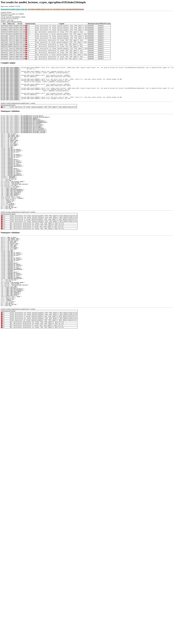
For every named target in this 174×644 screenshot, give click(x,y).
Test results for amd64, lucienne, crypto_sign (40, 9)
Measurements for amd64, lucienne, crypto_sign (14, 9)
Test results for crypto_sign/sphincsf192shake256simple (68, 9)
